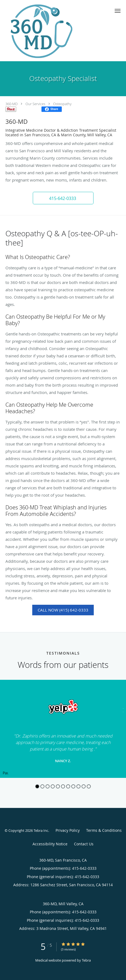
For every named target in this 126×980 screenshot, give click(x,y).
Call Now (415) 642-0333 (63, 610)
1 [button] (37, 786)
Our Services (35, 104)
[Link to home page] (52, 31)
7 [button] (68, 786)
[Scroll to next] (122, 709)
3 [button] (48, 786)
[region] (63, 729)
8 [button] (73, 786)
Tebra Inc (41, 830)
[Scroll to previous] (4, 709)
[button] (118, 11)
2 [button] (42, 786)
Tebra (86, 960)
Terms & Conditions (104, 830)
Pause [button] (5, 773)
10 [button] (84, 786)
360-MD (12, 104)
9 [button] (78, 786)
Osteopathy (62, 104)
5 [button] (58, 786)
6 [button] (63, 786)
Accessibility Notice (50, 844)
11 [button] (89, 786)
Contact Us (84, 844)
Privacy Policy (68, 830)
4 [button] (53, 786)
